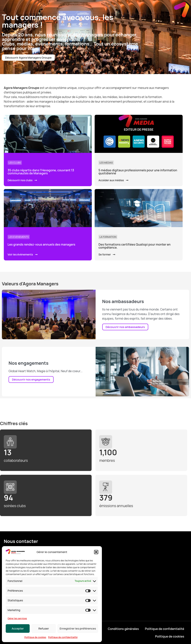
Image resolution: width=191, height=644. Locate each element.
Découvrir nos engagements (31, 379)
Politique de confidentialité (63, 637)
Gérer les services (17, 618)
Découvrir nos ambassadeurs (125, 327)
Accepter (18, 628)
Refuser (44, 628)
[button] (96, 552)
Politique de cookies (35, 637)
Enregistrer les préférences (78, 628)
